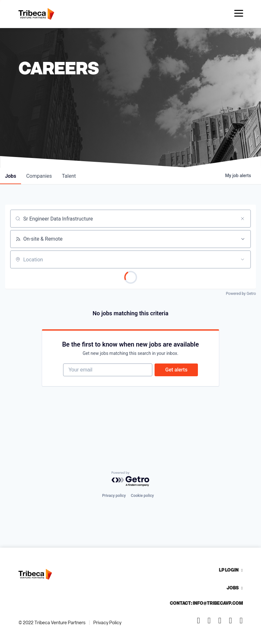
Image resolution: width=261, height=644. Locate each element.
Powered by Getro (241, 294)
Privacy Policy (107, 622)
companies (39, 176)
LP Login (229, 570)
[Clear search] (243, 219)
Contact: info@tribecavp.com (206, 603)
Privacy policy (114, 496)
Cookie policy (142, 496)
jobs (11, 176)
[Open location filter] (243, 259)
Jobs (233, 588)
